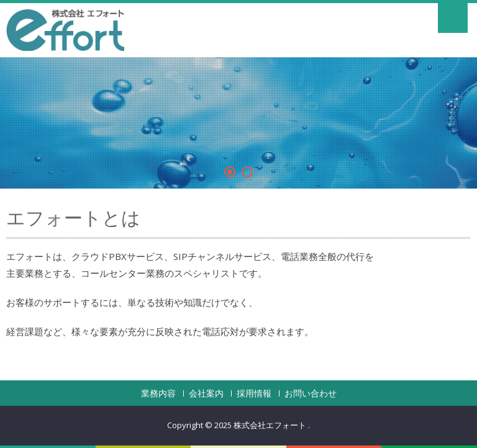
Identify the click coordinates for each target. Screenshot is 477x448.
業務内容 (158, 393)
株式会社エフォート (271, 425)
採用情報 (254, 393)
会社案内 (206, 393)
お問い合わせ (311, 393)
